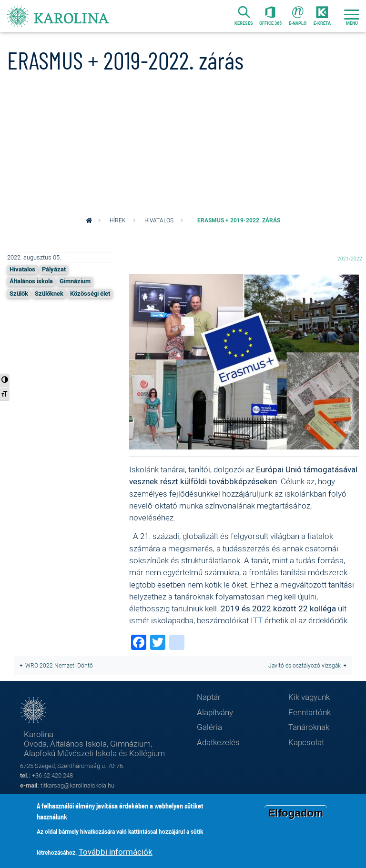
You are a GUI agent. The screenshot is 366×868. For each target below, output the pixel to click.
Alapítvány (215, 712)
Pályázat (54, 269)
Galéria (209, 727)
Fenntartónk (310, 712)
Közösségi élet (90, 294)
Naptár (209, 697)
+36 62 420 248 (52, 775)
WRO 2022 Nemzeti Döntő (59, 665)
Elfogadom (296, 814)
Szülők (19, 294)
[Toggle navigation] (352, 16)
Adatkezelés (218, 742)
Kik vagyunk (309, 697)
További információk (116, 853)
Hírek (118, 220)
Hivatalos (159, 220)
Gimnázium (75, 281)
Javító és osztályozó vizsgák (305, 665)
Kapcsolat (306, 742)
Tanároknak (309, 727)
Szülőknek (49, 294)
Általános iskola (31, 281)
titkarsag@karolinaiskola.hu (77, 785)
